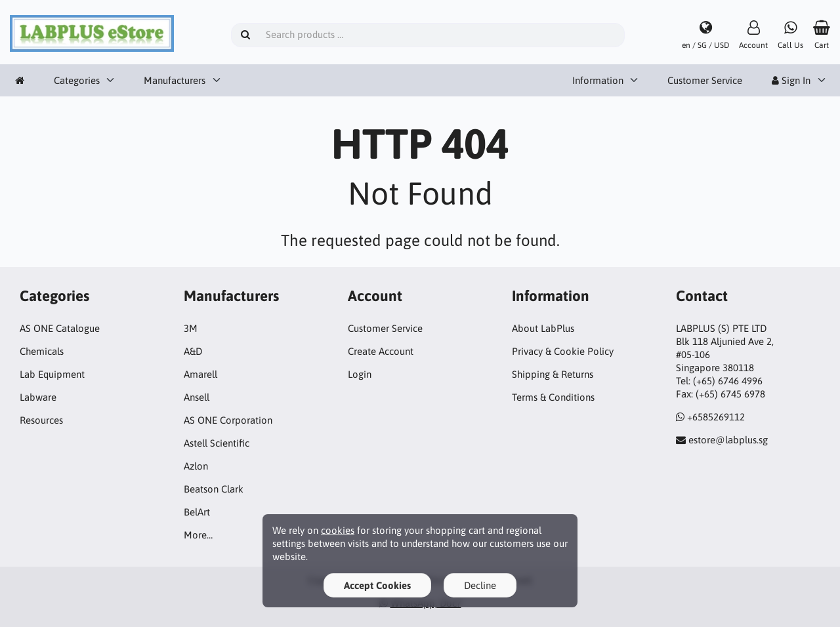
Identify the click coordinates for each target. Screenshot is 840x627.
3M (191, 328)
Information (598, 80)
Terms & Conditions (553, 397)
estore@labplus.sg (728, 440)
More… (198, 535)
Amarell (200, 374)
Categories (77, 80)
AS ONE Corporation (228, 420)
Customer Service (705, 80)
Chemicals (42, 351)
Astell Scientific (217, 443)
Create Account (381, 351)
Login (360, 374)
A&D (193, 351)
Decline (480, 585)
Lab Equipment (52, 374)
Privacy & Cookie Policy (563, 351)
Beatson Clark (214, 489)
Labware (38, 397)
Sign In (791, 80)
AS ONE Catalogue (60, 328)
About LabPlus (543, 328)
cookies (338, 530)
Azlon (196, 466)
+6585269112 (716, 417)
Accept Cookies (377, 585)
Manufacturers (175, 80)
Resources (41, 420)
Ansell (197, 397)
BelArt (197, 512)
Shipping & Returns (553, 374)
